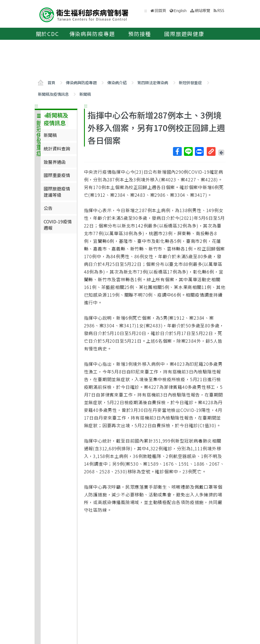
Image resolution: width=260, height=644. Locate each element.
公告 (48, 208)
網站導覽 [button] (202, 10)
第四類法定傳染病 (153, 82)
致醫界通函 (55, 162)
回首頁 (160, 10)
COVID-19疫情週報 (58, 224)
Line (188, 151)
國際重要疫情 (57, 175)
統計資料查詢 (57, 148)
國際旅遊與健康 (184, 34)
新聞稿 (85, 94)
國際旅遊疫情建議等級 (57, 192)
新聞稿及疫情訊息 (53, 94)
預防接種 (140, 34)
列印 (199, 151)
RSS (221, 10)
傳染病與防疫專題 (92, 34)
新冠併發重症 (190, 82)
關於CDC (47, 34)
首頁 (51, 82)
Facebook (177, 151)
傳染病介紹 (117, 82)
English (180, 11)
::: (36, 105)
